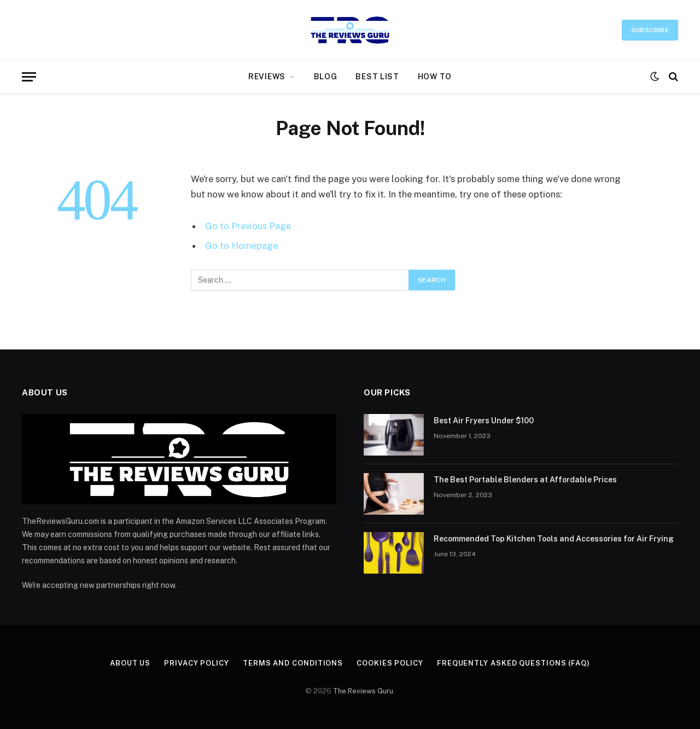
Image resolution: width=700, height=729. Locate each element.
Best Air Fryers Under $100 (484, 421)
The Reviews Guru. (364, 691)
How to (435, 77)
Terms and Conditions (293, 663)
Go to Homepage (241, 246)
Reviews (267, 77)
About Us (130, 663)
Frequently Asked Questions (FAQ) (514, 663)
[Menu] (29, 77)
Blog (326, 77)
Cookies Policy (390, 663)
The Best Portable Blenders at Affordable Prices (525, 480)
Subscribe (650, 30)
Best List (377, 77)
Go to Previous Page (248, 226)
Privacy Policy (197, 663)
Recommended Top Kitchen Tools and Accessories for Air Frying (554, 539)
